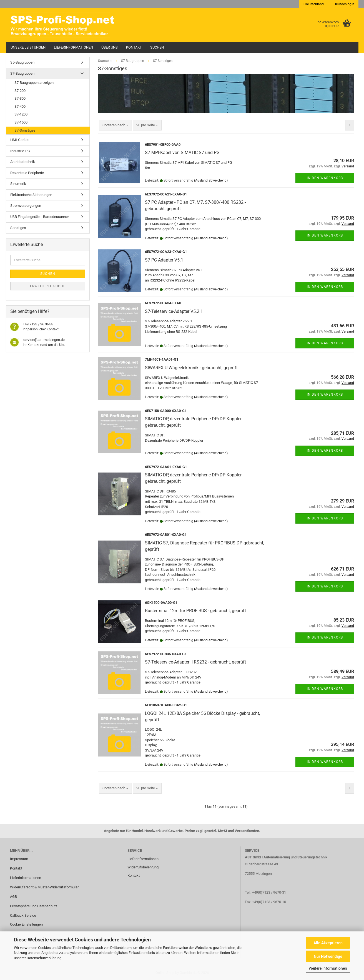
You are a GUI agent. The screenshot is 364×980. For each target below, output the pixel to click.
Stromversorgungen (26, 206)
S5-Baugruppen (22, 62)
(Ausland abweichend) (211, 180)
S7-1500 (21, 122)
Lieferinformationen (73, 47)
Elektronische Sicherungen (31, 195)
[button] (313, 4)
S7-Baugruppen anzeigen (34, 83)
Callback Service (23, 915)
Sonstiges (18, 228)
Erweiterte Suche (48, 286)
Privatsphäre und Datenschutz (34, 906)
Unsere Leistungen (28, 47)
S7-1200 (21, 114)
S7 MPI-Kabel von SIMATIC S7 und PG (182, 153)
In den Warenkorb (325, 178)
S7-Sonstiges (25, 130)
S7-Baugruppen (22, 73)
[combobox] (115, 125)
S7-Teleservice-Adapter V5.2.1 (174, 311)
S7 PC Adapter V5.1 (164, 260)
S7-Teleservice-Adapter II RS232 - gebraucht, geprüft (195, 662)
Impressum (19, 859)
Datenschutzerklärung (44, 958)
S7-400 (20, 106)
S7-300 (20, 98)
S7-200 (20, 91)
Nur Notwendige (328, 956)
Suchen (157, 47)
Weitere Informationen (328, 968)
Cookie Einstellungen (26, 924)
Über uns (110, 47)
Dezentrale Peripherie (27, 173)
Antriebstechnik (23, 162)
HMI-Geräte (19, 140)
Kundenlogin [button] (343, 4)
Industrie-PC (20, 151)
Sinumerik (18, 184)
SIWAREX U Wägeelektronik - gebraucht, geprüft (191, 368)
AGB (13, 897)
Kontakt (134, 47)
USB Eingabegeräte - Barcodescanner (40, 217)
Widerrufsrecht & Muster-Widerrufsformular (44, 887)
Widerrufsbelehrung (143, 867)
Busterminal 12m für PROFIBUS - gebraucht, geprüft (195, 611)
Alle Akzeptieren (328, 943)
